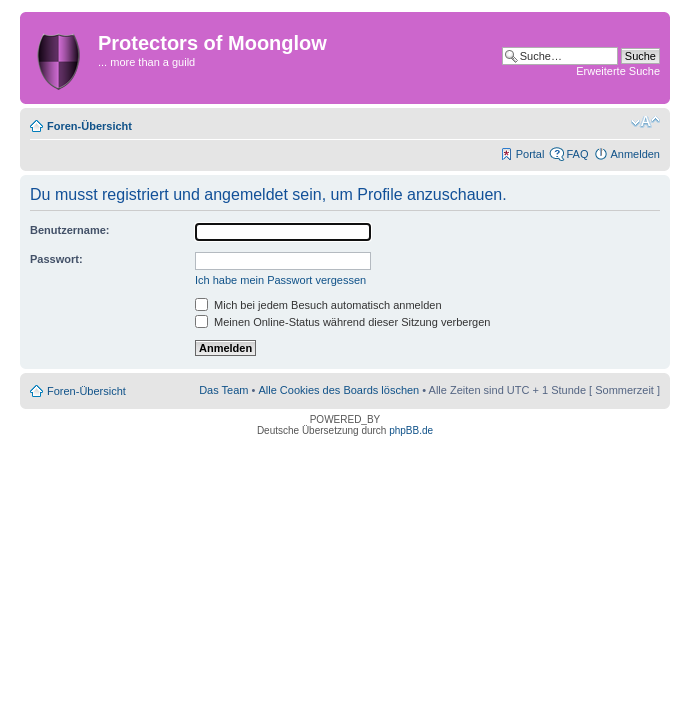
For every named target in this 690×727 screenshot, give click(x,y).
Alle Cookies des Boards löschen (338, 390)
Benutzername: (69, 230)
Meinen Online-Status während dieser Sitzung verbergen (342, 322)
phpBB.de (411, 430)
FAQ (577, 154)
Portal (530, 154)
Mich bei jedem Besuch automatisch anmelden (318, 305)
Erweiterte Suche (618, 71)
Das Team (223, 390)
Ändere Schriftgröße (645, 122)
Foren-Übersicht (89, 126)
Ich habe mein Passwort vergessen (280, 280)
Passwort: (56, 259)
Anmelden (635, 154)
